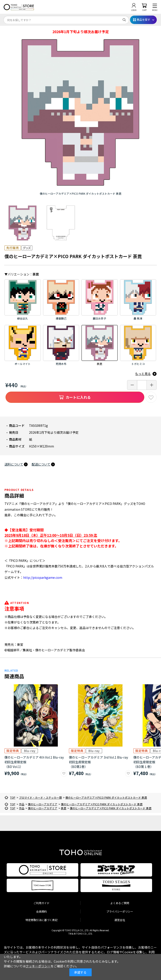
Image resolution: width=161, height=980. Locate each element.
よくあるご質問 (120, 903)
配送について (41, 464)
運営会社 (120, 920)
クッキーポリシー (38, 966)
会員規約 (41, 911)
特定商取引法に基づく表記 (41, 920)
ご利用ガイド (41, 903)
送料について (14, 464)
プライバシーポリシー (120, 911)
